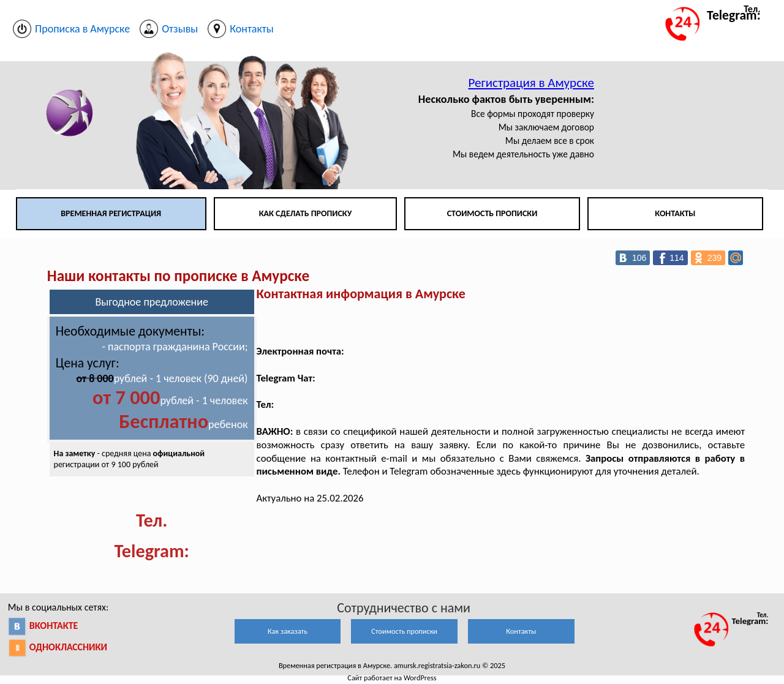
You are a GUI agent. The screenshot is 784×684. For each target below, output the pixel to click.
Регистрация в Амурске (531, 83)
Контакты (675, 213)
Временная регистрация (111, 213)
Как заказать (288, 631)
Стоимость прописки (492, 213)
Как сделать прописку (306, 213)
